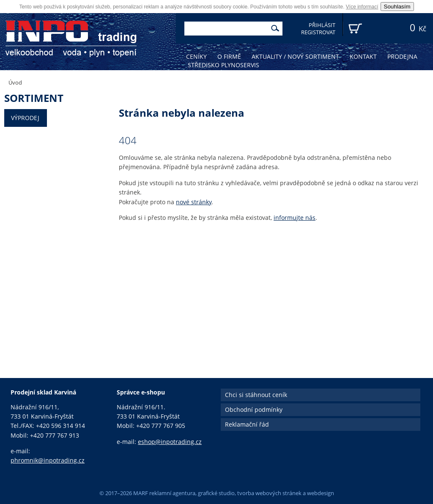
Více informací (362, 7)
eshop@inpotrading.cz (170, 442)
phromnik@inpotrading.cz (48, 460)
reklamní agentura (172, 493)
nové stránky (194, 202)
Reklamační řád (247, 424)
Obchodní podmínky (254, 409)
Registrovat (318, 32)
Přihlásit (322, 25)
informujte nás (295, 218)
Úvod (15, 82)
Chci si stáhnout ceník (256, 395)
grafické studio (216, 493)
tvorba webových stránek (269, 493)
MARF (141, 493)
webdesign (321, 493)
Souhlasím (397, 7)
